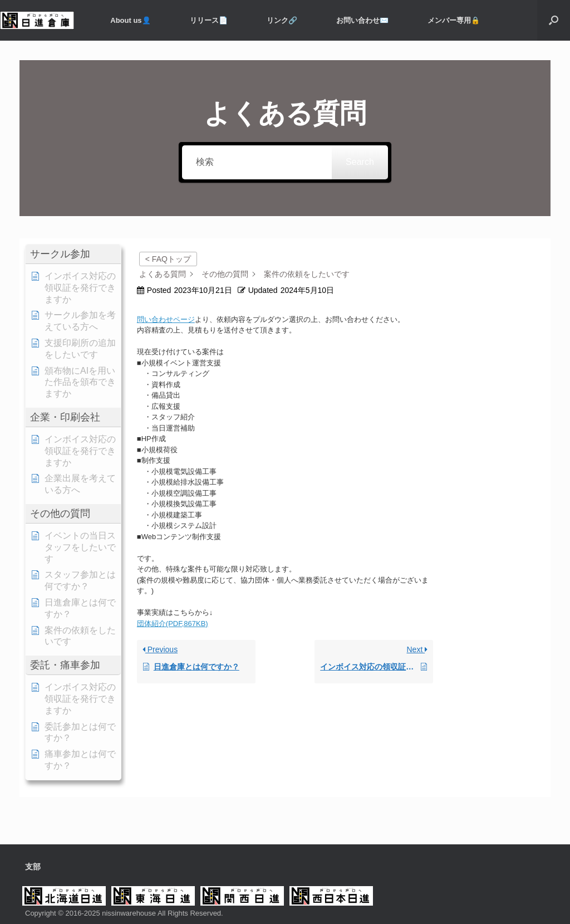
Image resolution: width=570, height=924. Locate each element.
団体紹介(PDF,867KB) (173, 624)
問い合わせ (155, 319)
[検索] (257, 162)
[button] (554, 20)
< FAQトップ (168, 259)
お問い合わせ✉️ (362, 20)
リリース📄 (209, 20)
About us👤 (130, 20)
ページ (184, 319)
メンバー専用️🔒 (454, 20)
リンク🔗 (282, 20)
